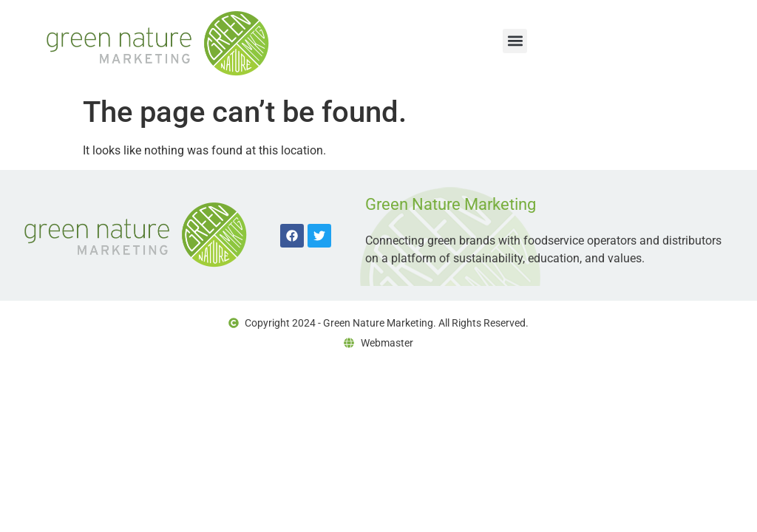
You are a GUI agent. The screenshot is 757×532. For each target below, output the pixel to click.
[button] (515, 41)
